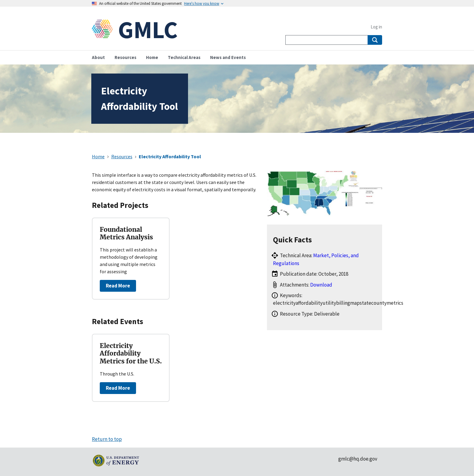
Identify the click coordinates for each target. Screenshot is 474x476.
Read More (118, 286)
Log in (376, 27)
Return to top (107, 439)
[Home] (105, 30)
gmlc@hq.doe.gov (358, 459)
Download (321, 285)
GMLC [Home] (148, 30)
